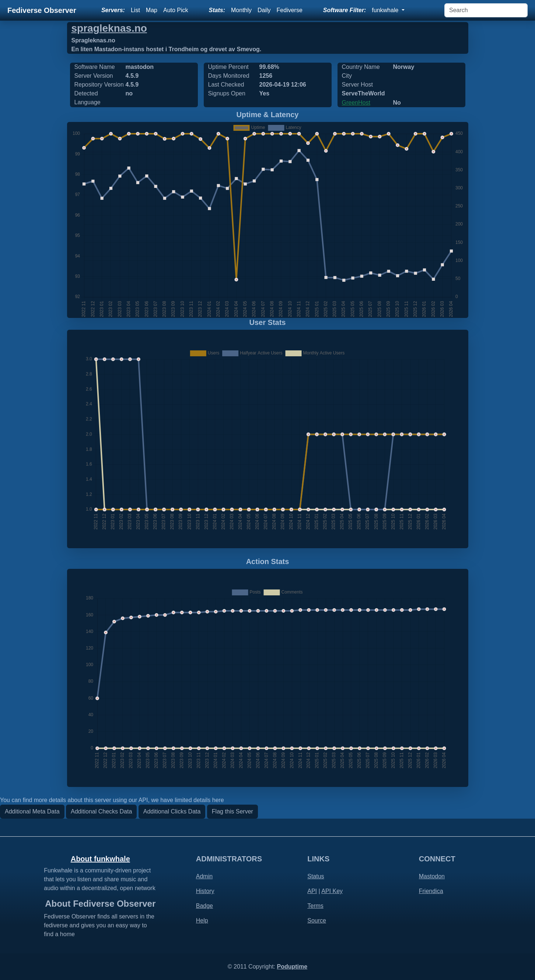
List (135, 10)
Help (202, 920)
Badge (204, 906)
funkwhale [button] (386, 10)
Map (152, 10)
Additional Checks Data (101, 811)
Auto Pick (176, 10)
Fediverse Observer (42, 10)
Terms (315, 906)
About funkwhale (100, 859)
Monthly (241, 10)
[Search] (486, 10)
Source (317, 920)
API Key (332, 891)
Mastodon (432, 876)
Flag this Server (232, 811)
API (312, 891)
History (205, 891)
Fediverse (290, 10)
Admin (204, 876)
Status (316, 876)
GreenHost (356, 103)
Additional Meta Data (32, 811)
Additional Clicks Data (172, 811)
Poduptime (292, 967)
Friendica (431, 891)
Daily (264, 10)
